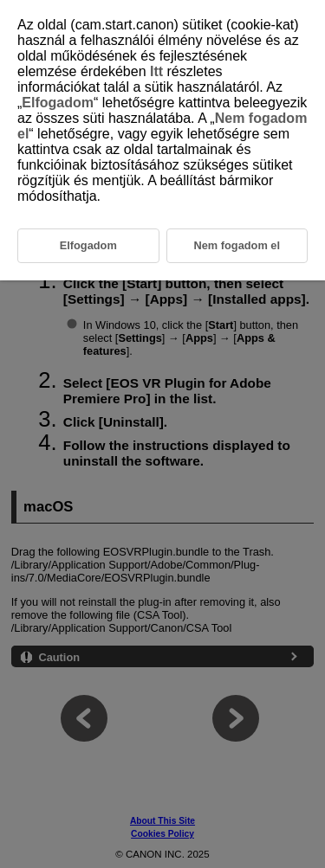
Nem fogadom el (237, 245)
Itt (156, 71)
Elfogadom (58, 103)
